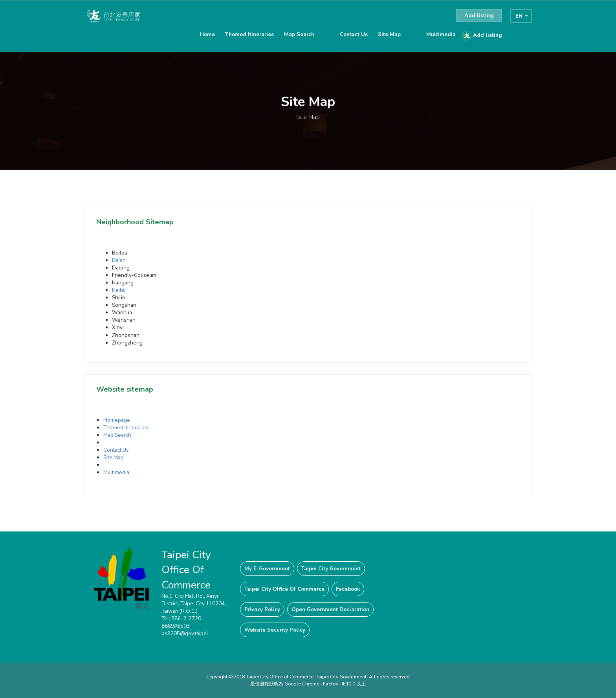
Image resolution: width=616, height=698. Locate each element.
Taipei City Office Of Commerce (284, 589)
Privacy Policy (262, 609)
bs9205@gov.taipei (185, 633)
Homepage (117, 420)
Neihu (119, 290)
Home (207, 34)
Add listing (479, 16)
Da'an (119, 260)
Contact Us (354, 34)
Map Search (299, 34)
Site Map (389, 34)
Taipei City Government (331, 569)
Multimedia (441, 34)
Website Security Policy (275, 630)
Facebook (348, 589)
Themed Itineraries (249, 34)
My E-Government (267, 569)
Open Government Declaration (330, 609)
